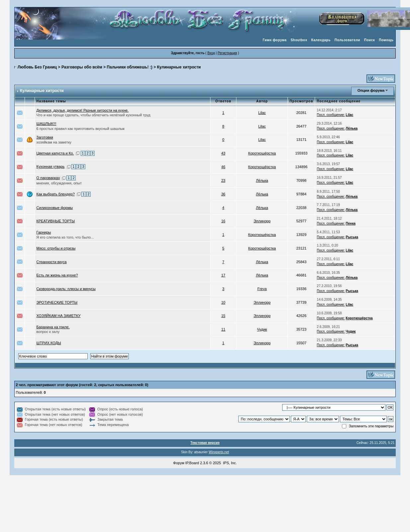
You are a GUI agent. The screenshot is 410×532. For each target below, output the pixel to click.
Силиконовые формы (55, 208)
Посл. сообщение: (331, 115)
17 (223, 275)
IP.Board (192, 463)
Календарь (321, 40)
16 (223, 221)
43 (223, 153)
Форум (179, 463)
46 (223, 167)
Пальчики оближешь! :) (130, 67)
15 (223, 316)
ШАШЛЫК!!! (46, 124)
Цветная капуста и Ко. (55, 153)
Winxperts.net (219, 452)
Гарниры (44, 232)
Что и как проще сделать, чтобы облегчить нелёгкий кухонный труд (93, 115)
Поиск (370, 40)
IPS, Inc (230, 463)
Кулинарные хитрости (179, 67)
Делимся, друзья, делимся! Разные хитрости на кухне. (83, 110)
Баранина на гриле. (53, 327)
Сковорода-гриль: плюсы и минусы (66, 289)
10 (223, 302)
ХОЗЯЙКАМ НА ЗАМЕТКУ (59, 316)
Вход (211, 53)
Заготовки (45, 137)
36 (223, 194)
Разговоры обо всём (82, 67)
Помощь (386, 40)
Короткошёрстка (262, 153)
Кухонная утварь (51, 166)
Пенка (350, 223)
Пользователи (347, 40)
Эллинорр (262, 221)
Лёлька (352, 128)
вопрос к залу (48, 332)
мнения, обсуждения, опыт (59, 183)
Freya (262, 289)
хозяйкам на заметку (54, 142)
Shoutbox (299, 40)
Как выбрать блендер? (56, 194)
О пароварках (48, 178)
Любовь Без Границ (37, 67)
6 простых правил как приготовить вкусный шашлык (81, 129)
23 (223, 180)
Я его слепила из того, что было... (65, 237)
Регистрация (227, 53)
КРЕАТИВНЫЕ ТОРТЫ (56, 221)
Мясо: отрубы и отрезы (56, 248)
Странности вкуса (52, 262)
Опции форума (371, 90)
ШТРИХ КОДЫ (49, 343)
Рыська (352, 237)
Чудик (262, 329)
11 (223, 329)
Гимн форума (275, 40)
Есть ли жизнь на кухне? (57, 275)
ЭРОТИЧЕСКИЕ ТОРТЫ (57, 302)
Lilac (262, 113)
